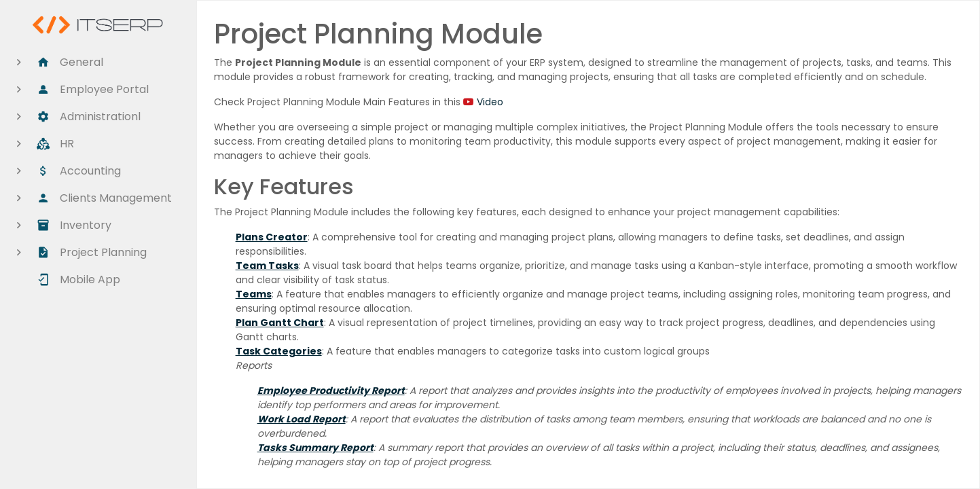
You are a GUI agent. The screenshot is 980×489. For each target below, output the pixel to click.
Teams (254, 294)
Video (483, 102)
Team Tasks (267, 266)
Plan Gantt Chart (280, 323)
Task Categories (279, 351)
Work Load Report (302, 419)
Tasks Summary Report (315, 448)
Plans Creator (272, 237)
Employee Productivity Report (331, 391)
